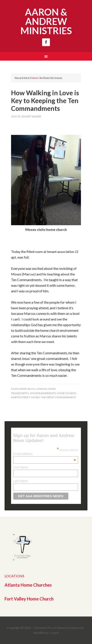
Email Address (45, 454)
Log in (55, 633)
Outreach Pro (43, 628)
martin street (21, 397)
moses (35, 397)
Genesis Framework (70, 628)
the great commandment (58, 397)
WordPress (41, 633)
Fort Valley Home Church (29, 599)
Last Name (21, 481)
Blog (32, 389)
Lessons (42, 389)
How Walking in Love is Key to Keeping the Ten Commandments (45, 100)
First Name (21, 467)
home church (67, 393)
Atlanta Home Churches (28, 585)
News (52, 389)
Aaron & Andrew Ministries (46, 21)
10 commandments (43, 393)
